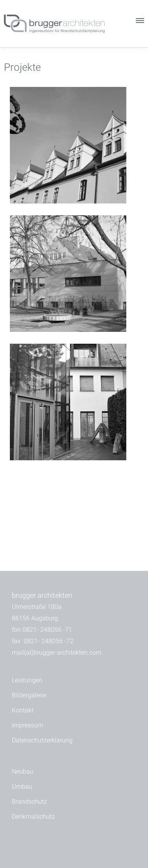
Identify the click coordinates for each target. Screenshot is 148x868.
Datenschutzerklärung (42, 740)
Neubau (23, 771)
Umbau (22, 786)
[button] (139, 23)
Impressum (27, 725)
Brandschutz (29, 801)
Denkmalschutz (33, 816)
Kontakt (23, 710)
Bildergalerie (29, 695)
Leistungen (27, 680)
